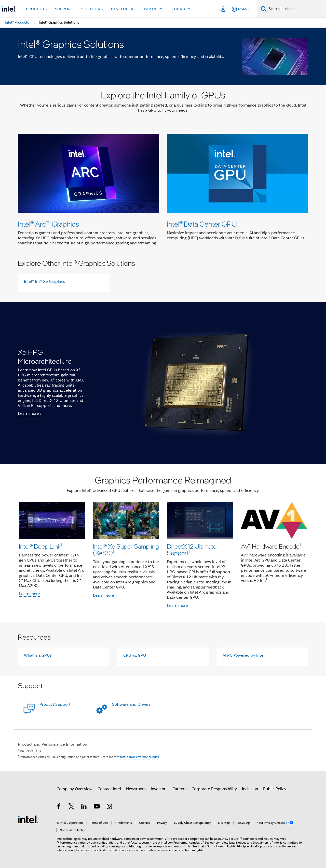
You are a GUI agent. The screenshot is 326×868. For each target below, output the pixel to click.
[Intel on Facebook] (59, 807)
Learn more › (30, 414)
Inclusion (250, 789)
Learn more (29, 594)
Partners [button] (154, 9)
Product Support (55, 704)
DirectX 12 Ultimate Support (192, 549)
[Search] (264, 9)
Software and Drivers (131, 704)
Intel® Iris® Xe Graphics (44, 282)
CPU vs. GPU (135, 655)
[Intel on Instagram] (109, 807)
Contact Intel (109, 789)
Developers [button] (123, 9)
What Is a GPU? (38, 655)
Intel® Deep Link (40, 546)
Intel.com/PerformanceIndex (140, 757)
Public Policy (275, 789)
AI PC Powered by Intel (243, 655)
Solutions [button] (92, 9)
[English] (240, 9)
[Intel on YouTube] (97, 807)
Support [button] (64, 9)
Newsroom (136, 789)
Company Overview (74, 789)
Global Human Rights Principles (228, 846)
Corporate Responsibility (214, 789)
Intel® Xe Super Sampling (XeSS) (126, 549)
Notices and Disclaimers (252, 842)
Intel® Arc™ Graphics (48, 224)
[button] (163, 543)
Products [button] (36, 9)
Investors (159, 789)
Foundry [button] (181, 9)
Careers (179, 789)
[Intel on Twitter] (72, 807)
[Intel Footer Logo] (28, 819)
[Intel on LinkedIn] (84, 807)
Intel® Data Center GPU (202, 224)
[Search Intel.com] (296, 9)
